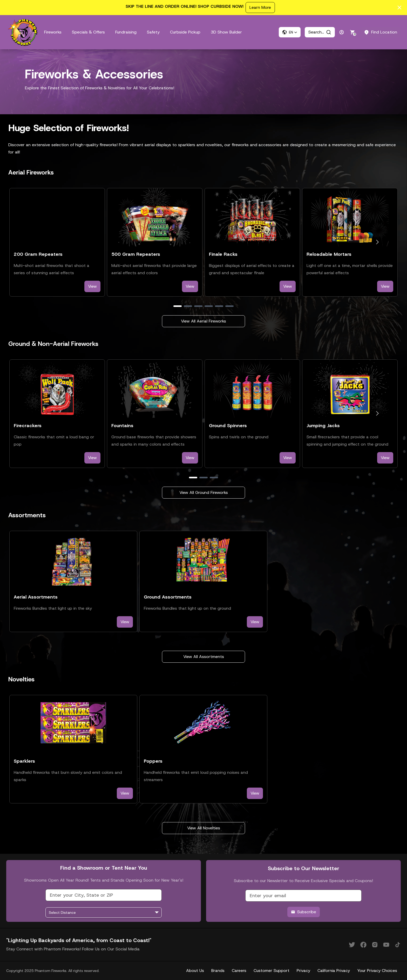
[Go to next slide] (377, 242)
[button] (290, 32)
